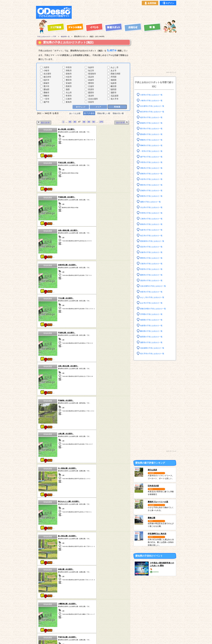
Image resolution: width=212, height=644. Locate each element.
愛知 (45, 623)
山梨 (112, 612)
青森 (45, 612)
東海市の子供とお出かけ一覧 (153, 224)
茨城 (78, 616)
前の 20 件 (44, 122)
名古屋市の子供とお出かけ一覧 (154, 106)
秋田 (45, 619)
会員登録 (150, 3)
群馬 (62, 619)
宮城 (62, 612)
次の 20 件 (122, 122)
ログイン (168, 3)
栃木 (78, 612)
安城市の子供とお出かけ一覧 (153, 190)
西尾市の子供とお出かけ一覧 (153, 196)
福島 (62, 616)
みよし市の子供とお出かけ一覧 (154, 297)
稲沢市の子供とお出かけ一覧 (153, 117)
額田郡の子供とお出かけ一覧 (153, 337)
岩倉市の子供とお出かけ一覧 (153, 252)
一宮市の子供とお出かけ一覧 (153, 151)
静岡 (112, 616)
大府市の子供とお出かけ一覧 (153, 95)
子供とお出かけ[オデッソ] (94, 638)
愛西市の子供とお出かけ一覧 (153, 275)
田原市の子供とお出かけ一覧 (153, 269)
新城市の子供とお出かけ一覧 (153, 123)
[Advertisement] (125, 12)
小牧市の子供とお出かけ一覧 (153, 100)
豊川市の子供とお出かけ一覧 (153, 129)
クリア (98, 107)
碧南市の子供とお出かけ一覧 (153, 174)
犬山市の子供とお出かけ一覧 (153, 207)
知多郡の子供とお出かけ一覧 (153, 325)
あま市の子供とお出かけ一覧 (153, 303)
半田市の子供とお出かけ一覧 (153, 162)
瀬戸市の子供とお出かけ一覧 (153, 157)
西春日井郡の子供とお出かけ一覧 (155, 308)
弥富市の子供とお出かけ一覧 (153, 292)
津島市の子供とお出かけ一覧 (153, 168)
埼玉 (78, 619)
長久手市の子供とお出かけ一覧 (154, 354)
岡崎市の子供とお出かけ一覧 (153, 145)
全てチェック (80, 107)
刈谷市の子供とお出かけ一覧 (153, 179)
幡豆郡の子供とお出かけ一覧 (153, 331)
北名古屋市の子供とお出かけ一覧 (155, 286)
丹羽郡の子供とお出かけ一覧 (153, 314)
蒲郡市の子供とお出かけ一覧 (153, 342)
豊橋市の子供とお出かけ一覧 (153, 140)
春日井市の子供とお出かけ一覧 (154, 112)
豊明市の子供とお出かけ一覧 (153, 258)
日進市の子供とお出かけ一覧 (153, 264)
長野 (112, 619)
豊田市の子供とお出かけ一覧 (153, 185)
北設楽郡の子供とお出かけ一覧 (154, 348)
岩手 (45, 616)
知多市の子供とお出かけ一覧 (153, 230)
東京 (95, 616)
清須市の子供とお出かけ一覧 (153, 280)
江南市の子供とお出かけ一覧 (153, 219)
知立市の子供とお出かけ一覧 (153, 235)
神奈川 (95, 619)
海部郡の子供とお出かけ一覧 (153, 320)
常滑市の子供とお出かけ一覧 (153, 213)
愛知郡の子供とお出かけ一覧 (153, 134)
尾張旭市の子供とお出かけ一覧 (154, 241)
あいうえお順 (73, 113)
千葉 (95, 612)
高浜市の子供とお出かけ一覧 (153, 247)
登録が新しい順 (104, 113)
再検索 (117, 107)
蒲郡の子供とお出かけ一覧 (152, 202)
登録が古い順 (121, 113)
